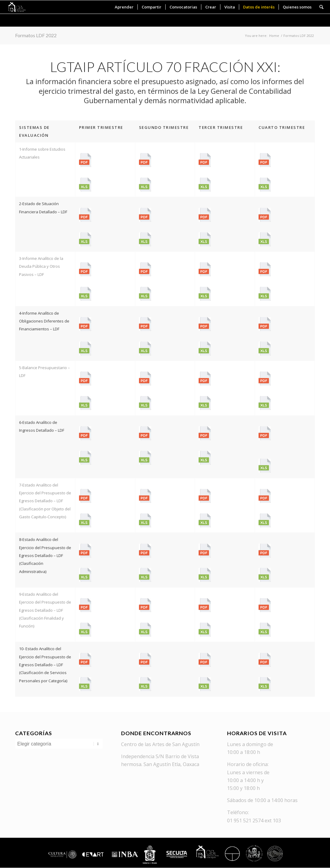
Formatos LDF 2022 (36, 35)
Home (274, 36)
